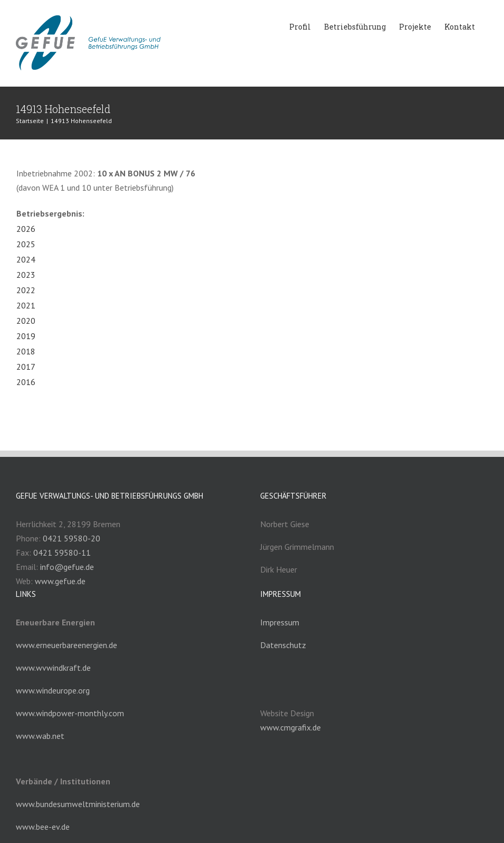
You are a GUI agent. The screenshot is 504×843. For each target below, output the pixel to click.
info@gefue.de (67, 567)
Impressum (280, 622)
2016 (26, 382)
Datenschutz (283, 645)
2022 (26, 290)
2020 (26, 321)
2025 (26, 244)
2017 (26, 367)
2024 (26, 259)
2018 (26, 351)
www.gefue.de (60, 581)
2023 (26, 275)
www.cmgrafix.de (291, 727)
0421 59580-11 (62, 552)
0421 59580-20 (72, 538)
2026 (26, 229)
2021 (26, 305)
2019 (26, 336)
